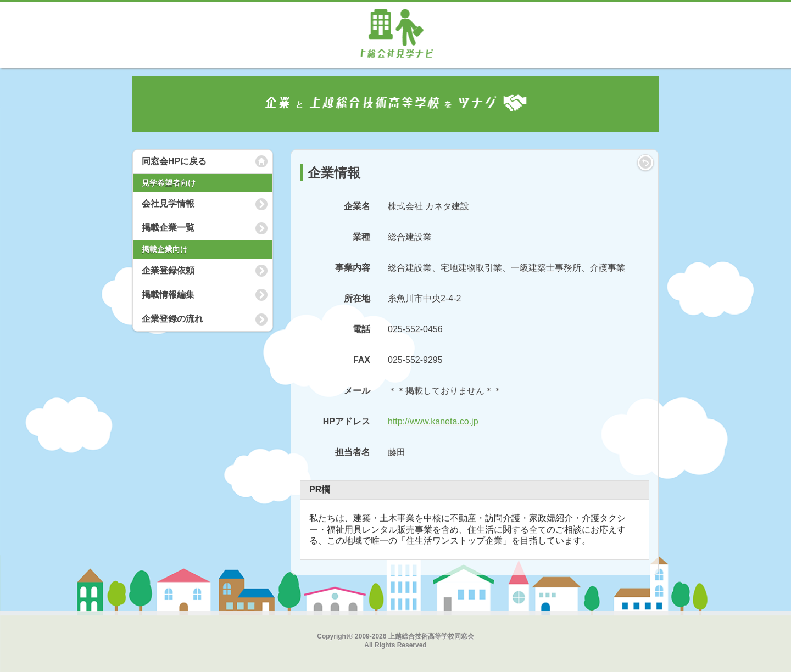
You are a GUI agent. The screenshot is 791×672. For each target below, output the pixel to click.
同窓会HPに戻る (174, 161)
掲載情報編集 (168, 295)
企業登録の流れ (172, 319)
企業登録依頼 (168, 270)
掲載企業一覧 (168, 228)
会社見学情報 (168, 203)
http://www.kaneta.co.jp (433, 421)
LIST (645, 163)
